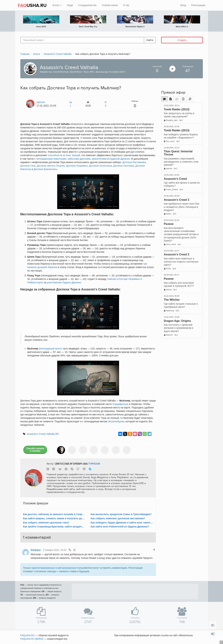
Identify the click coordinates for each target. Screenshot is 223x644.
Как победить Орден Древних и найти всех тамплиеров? (122, 523)
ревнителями (99, 159)
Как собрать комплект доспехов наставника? (118, 518)
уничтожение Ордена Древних (64, 282)
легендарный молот (51, 349)
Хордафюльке (120, 404)
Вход (183, 5)
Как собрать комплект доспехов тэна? (46, 523)
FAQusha (28, 635)
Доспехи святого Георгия (51, 166)
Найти (150, 40)
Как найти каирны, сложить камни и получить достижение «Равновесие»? (54, 518)
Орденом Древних (120, 159)
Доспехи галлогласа (101, 166)
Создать (182, 40)
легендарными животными (51, 159)
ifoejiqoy (36, 550)
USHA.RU (32, 6)
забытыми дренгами (79, 159)
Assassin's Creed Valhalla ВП (43, 434)
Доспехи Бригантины (45, 169)
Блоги (57, 5)
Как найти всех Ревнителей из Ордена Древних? (120, 527)
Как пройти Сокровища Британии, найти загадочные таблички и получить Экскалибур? (54, 527)
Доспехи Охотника (123, 166)
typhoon (94, 464)
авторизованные (67, 568)
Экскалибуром (116, 421)
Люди (70, 5)
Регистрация (198, 5)
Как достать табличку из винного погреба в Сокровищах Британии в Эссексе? (54, 514)
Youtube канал (110, 5)
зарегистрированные (43, 568)
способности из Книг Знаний (64, 155)
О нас (126, 5)
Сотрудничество (87, 5)
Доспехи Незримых (77, 166)
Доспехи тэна (28, 166)
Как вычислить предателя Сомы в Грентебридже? (121, 514)
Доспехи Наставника (134, 162)
